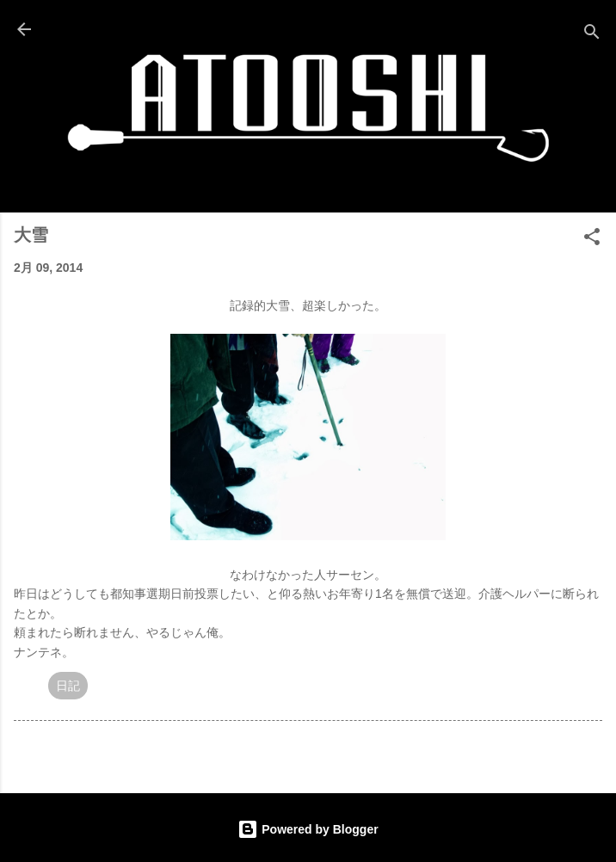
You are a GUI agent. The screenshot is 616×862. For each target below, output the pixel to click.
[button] (592, 240)
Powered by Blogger (308, 829)
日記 (68, 686)
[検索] (592, 35)
